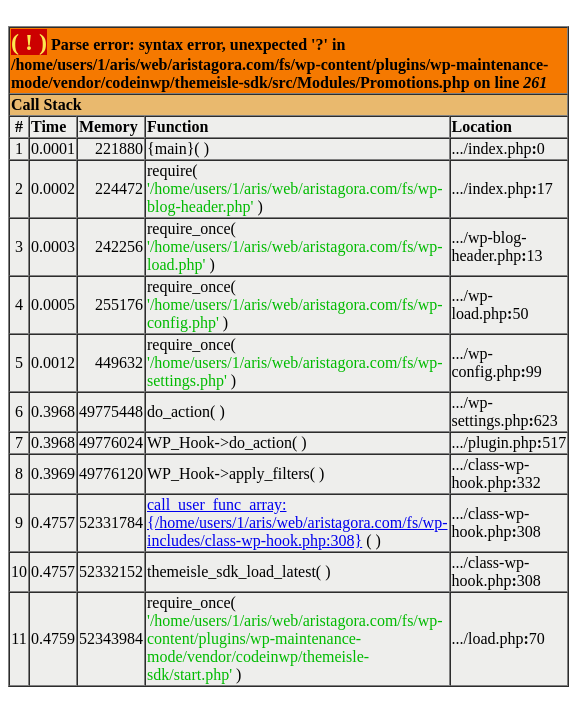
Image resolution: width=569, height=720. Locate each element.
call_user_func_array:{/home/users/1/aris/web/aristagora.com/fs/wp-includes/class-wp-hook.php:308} (297, 522)
